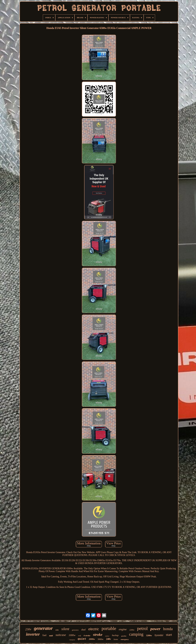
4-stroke (87, 636)
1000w (72, 635)
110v (57, 630)
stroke (98, 635)
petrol (142, 628)
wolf (80, 636)
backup (115, 635)
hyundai (159, 635)
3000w (101, 639)
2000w (92, 639)
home (116, 639)
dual (84, 630)
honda (168, 629)
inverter (33, 634)
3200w (149, 635)
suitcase (61, 635)
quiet (82, 639)
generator (43, 628)
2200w (132, 630)
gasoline (124, 636)
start (169, 635)
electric (94, 629)
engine (123, 629)
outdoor (107, 636)
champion (72, 640)
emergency (125, 639)
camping (136, 634)
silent (65, 629)
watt (51, 636)
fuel (44, 635)
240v (108, 639)
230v (28, 629)
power (155, 629)
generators (75, 630)
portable (109, 629)
